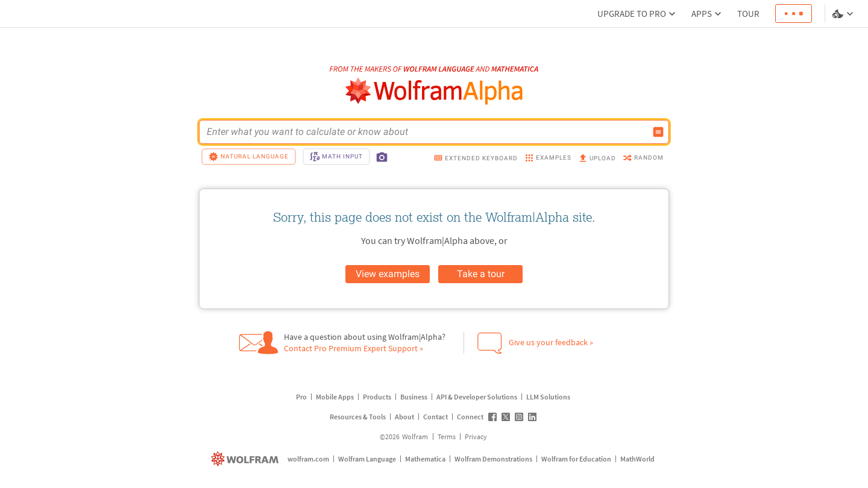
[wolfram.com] (246, 459)
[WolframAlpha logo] (434, 91)
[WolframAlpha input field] (426, 132)
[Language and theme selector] (844, 14)
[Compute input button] (658, 132)
